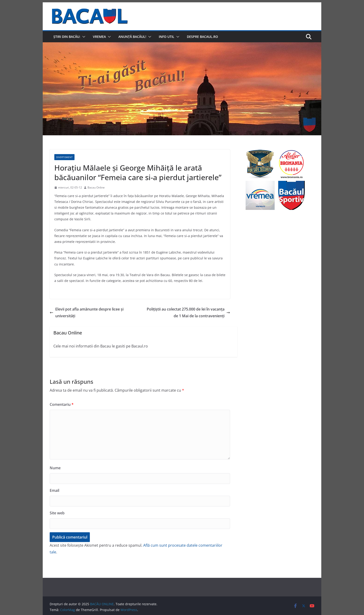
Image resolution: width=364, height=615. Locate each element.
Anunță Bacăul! (132, 37)
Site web (57, 513)
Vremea (99, 37)
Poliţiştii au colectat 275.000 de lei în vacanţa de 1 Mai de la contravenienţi (188, 312)
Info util (167, 37)
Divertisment (64, 157)
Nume (55, 468)
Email (54, 490)
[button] (83, 37)
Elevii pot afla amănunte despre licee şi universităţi (87, 312)
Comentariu (62, 404)
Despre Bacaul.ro (202, 37)
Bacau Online (96, 187)
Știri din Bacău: (67, 37)
